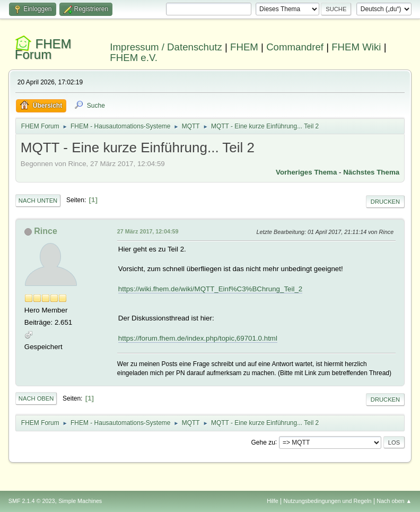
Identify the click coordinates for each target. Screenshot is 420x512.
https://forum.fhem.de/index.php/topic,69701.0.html (198, 338)
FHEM (244, 47)
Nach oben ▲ (394, 501)
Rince (46, 231)
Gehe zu (263, 442)
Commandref (295, 47)
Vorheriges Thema (306, 172)
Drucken (385, 202)
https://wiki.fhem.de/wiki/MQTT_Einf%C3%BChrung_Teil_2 (210, 289)
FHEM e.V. (134, 58)
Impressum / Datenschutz (166, 47)
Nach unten (38, 201)
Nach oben (36, 398)
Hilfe (273, 501)
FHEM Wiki (356, 47)
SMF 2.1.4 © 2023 (32, 501)
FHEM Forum (43, 49)
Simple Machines (80, 501)
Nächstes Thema (371, 172)
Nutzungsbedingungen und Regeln (328, 501)
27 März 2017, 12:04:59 (148, 231)
